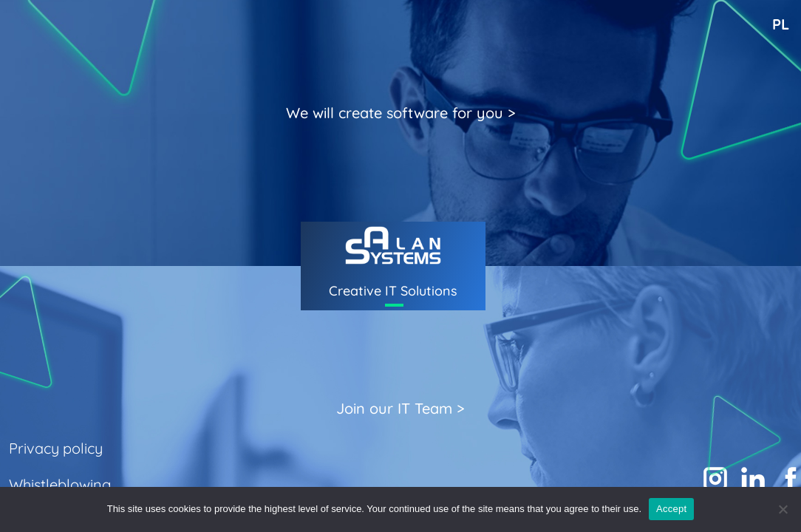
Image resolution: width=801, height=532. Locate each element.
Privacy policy (56, 448)
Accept (671, 509)
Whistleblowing (60, 484)
